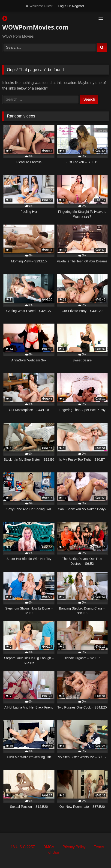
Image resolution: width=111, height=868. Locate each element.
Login (62, 6)
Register (78, 6)
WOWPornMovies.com (35, 23)
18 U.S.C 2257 (23, 847)
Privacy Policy (74, 847)
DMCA (49, 847)
